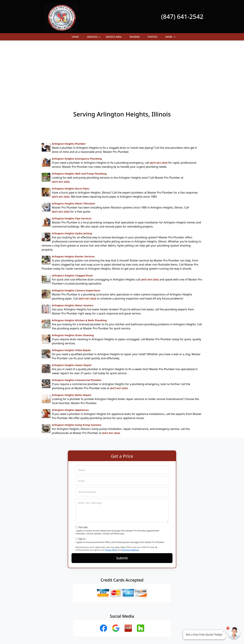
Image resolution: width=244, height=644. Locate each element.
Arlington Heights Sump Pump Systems (77, 369)
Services (94, 38)
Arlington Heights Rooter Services (73, 200)
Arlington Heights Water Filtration (73, 147)
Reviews (135, 37)
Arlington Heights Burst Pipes (71, 132)
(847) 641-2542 (182, 17)
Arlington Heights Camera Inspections (76, 234)
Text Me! (83, 471)
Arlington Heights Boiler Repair (72, 339)
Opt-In (82, 483)
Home (75, 37)
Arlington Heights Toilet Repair (71, 294)
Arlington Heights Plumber (69, 88)
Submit (122, 502)
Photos (152, 37)
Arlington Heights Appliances (70, 354)
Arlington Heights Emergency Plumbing (77, 103)
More (171, 38)
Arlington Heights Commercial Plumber (77, 324)
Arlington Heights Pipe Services (72, 162)
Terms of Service (148, 637)
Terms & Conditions (130, 494)
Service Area (114, 37)
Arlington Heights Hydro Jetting (72, 177)
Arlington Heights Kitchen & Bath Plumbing (79, 264)
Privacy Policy (111, 494)
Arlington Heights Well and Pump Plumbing (79, 117)
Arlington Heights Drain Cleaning (73, 279)
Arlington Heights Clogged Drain (72, 219)
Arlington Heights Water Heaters (73, 249)
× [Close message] (223, 631)
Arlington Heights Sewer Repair (72, 309)
